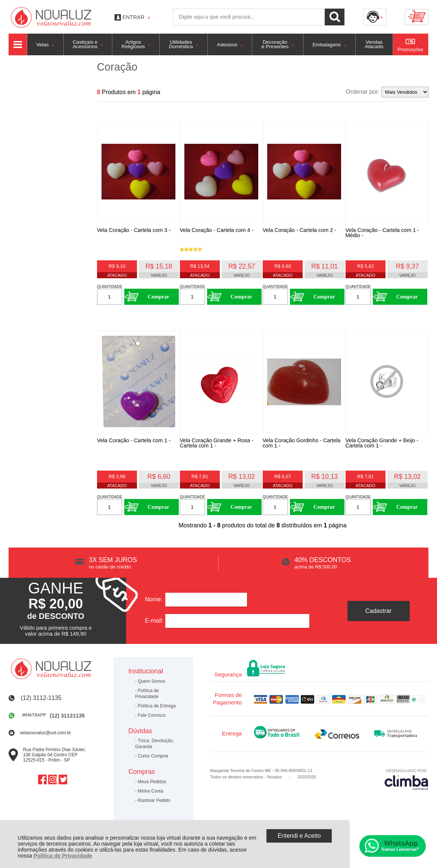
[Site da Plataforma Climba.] (406, 780)
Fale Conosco (152, 716)
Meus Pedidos (152, 782)
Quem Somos (151, 682)
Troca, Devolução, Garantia (154, 744)
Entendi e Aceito (299, 836)
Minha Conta (150, 792)
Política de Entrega (157, 707)
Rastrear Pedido (154, 801)
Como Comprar (153, 757)
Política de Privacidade (63, 856)
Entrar (133, 17)
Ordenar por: (363, 92)
